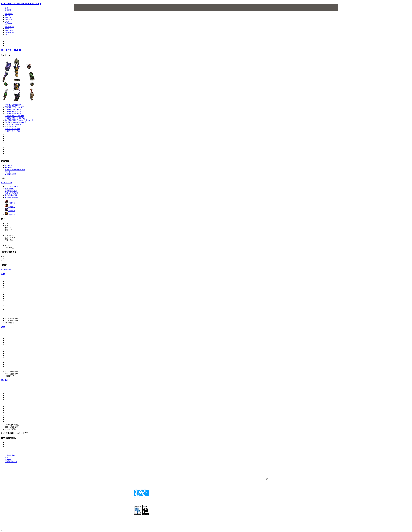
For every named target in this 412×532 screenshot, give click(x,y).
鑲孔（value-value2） (13, 172)
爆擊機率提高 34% (12, 174)
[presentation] (81, 7)
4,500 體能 (9, 168)
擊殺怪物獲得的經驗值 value (15, 170)
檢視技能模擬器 (7, 183)
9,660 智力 (9, 165)
